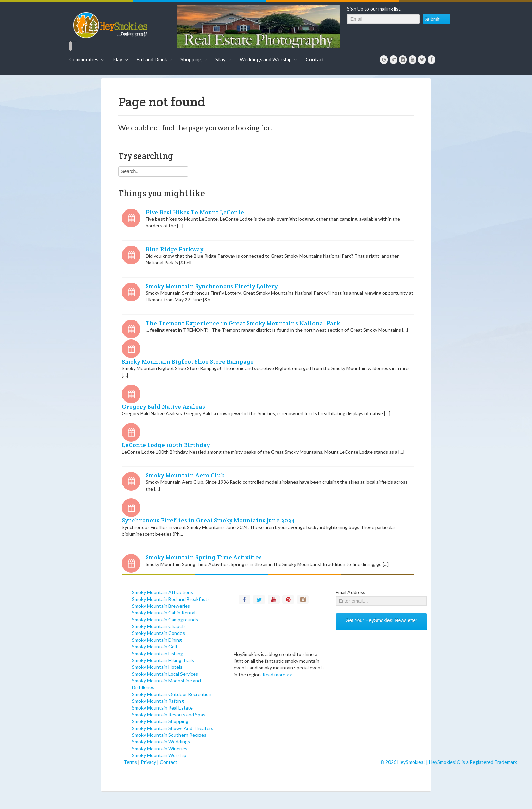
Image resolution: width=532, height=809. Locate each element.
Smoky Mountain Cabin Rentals (165, 613)
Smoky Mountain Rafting (158, 701)
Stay (224, 59)
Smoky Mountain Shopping (160, 721)
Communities (87, 59)
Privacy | (150, 762)
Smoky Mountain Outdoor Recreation (172, 694)
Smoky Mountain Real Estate (162, 708)
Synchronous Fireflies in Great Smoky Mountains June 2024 (208, 520)
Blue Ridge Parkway (174, 249)
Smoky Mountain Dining (157, 640)
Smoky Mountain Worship (159, 755)
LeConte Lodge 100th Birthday (166, 445)
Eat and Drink (155, 59)
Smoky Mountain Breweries (161, 606)
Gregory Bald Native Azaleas (163, 407)
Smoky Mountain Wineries (160, 748)
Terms (130, 762)
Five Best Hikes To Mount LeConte (195, 212)
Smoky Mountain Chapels (159, 626)
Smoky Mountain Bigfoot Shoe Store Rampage (188, 362)
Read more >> (278, 674)
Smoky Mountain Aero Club (185, 475)
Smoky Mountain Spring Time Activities (204, 557)
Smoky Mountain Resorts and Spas (169, 714)
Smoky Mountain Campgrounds (165, 619)
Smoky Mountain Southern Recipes (169, 735)
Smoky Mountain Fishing (158, 653)
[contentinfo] (178, 582)
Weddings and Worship (269, 59)
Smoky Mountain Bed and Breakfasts (171, 599)
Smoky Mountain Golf (155, 647)
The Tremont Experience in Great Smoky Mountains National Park (243, 323)
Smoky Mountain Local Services (165, 674)
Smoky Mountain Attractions (163, 592)
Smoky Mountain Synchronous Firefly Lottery (212, 286)
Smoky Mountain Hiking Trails (163, 660)
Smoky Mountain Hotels (157, 667)
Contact (315, 59)
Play (121, 59)
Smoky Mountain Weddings (161, 742)
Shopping (195, 59)
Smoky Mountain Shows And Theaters (173, 728)
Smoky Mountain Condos (158, 633)
